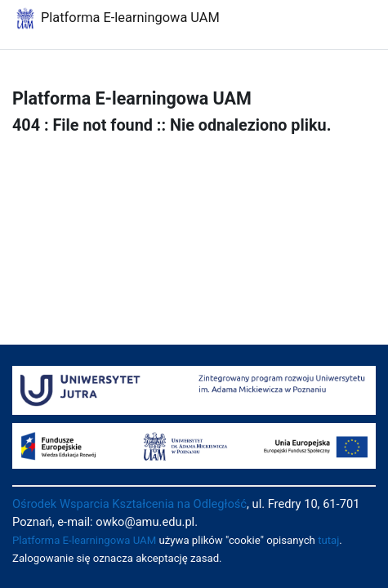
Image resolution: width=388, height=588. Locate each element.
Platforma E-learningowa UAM (84, 540)
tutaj (328, 540)
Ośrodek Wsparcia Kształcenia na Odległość (129, 504)
